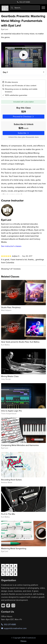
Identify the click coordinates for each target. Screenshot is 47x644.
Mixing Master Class (10, 376)
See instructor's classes (11, 246)
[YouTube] (3, 606)
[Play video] (24, 55)
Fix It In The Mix (8, 514)
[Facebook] (8, 606)
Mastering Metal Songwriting (14, 548)
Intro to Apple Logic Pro (11, 411)
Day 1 (5, 72)
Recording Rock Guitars (11, 480)
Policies (23, 641)
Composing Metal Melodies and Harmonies (20, 445)
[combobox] (25, 8)
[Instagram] (13, 606)
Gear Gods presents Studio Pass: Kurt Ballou (20, 342)
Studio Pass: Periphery (11, 307)
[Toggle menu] (43, 8)
